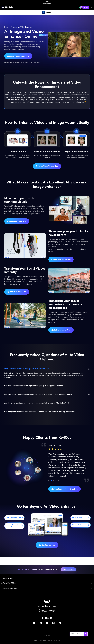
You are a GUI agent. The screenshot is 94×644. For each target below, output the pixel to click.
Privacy (36, 640)
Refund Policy (57, 640)
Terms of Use (42, 640)
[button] (49, 481)
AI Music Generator (8, 578)
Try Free (86, 7)
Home (6, 27)
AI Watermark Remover (9, 588)
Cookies (50, 640)
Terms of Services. (34, 62)
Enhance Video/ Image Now (18, 56)
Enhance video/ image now (47, 166)
